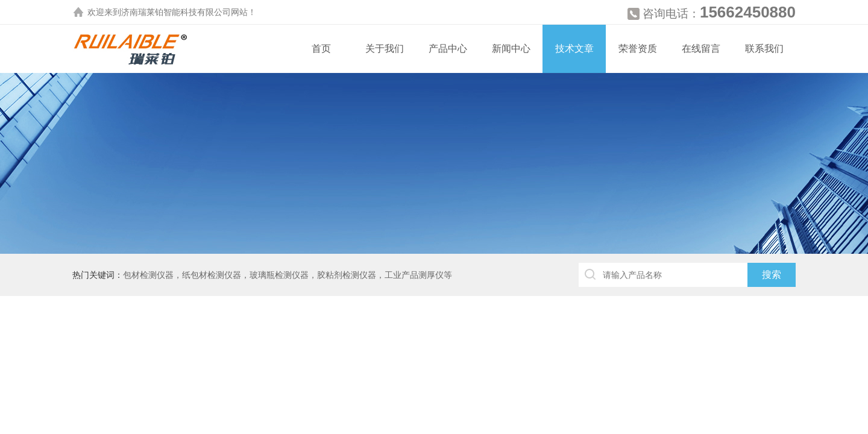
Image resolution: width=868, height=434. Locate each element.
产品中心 (448, 49)
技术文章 (574, 49)
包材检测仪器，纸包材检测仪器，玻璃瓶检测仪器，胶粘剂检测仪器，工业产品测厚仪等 (288, 275)
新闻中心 (511, 49)
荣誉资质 (638, 49)
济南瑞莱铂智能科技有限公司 (176, 12)
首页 (321, 49)
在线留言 (701, 49)
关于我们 (385, 49)
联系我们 (764, 49)
